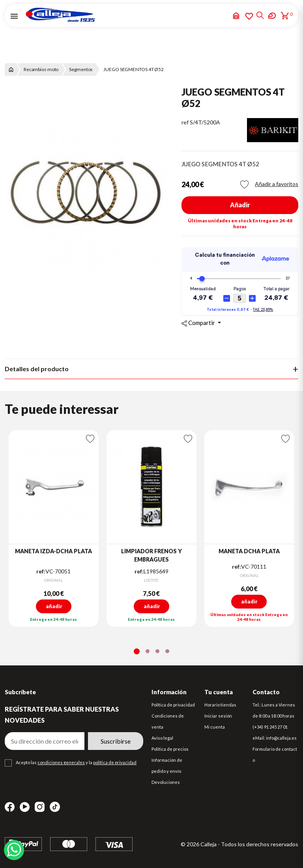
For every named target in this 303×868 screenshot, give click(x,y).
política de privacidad (115, 762)
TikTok (55, 807)
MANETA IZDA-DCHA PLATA (53, 551)
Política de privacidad (173, 705)
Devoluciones (166, 782)
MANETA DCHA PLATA (249, 551)
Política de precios (170, 749)
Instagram (40, 807)
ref (185, 122)
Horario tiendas (220, 705)
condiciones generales (61, 762)
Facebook (10, 807)
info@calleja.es (281, 738)
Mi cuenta (215, 727)
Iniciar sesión (218, 716)
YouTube (25, 807)
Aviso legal (162, 738)
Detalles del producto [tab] (37, 369)
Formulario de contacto (275, 754)
